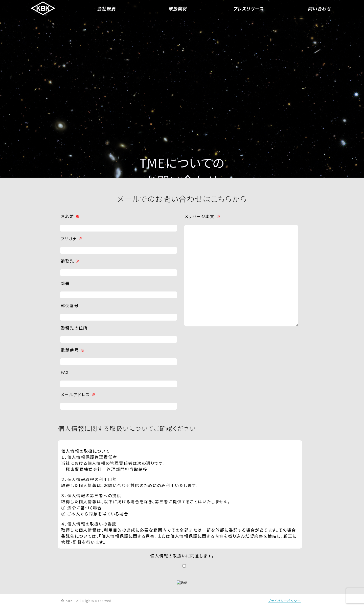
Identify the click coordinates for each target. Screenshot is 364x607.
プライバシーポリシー (284, 601)
